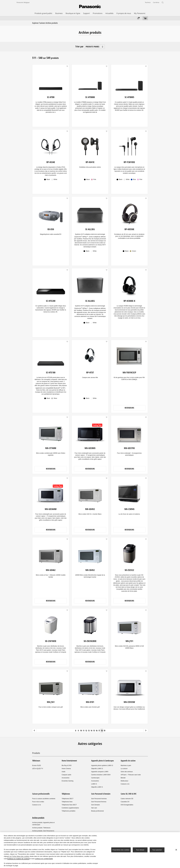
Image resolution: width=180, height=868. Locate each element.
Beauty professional (97, 811)
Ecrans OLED (37, 765)
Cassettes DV (125, 802)
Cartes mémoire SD (127, 799)
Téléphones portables (69, 811)
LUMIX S (94, 784)
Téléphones (66, 794)
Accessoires (66, 778)
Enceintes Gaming (68, 781)
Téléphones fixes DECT (69, 805)
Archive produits (38, 818)
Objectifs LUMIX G (97, 769)
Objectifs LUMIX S (97, 787)
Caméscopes (95, 778)
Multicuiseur (125, 781)
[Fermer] (176, 850)
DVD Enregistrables (127, 805)
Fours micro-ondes (38, 802)
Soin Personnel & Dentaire (101, 794)
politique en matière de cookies (18, 859)
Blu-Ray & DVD (67, 765)
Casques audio (66, 775)
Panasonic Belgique (23, 2)
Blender (123, 778)
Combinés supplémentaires (70, 808)
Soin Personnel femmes (99, 802)
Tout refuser (140, 850)
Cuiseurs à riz (125, 784)
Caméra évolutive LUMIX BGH (101, 775)
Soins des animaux (127, 772)
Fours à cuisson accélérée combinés (44, 799)
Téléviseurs (36, 761)
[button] (67, 66)
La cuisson (124, 769)
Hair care (94, 808)
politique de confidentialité (44, 859)
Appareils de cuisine (128, 761)
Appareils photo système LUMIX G (102, 765)
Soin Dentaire (96, 805)
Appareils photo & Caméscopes (103, 761)
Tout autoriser (157, 850)
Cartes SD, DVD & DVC (129, 794)
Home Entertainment (69, 761)
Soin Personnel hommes (99, 799)
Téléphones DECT (68, 799)
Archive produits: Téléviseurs (41, 828)
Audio (64, 772)
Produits (36, 753)
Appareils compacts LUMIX (100, 772)
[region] (90, 850)
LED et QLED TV (38, 769)
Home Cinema (66, 769)
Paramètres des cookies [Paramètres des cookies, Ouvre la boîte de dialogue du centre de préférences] (121, 850)
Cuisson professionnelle (41, 794)
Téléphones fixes (67, 802)
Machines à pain (126, 765)
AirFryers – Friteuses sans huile (131, 775)
